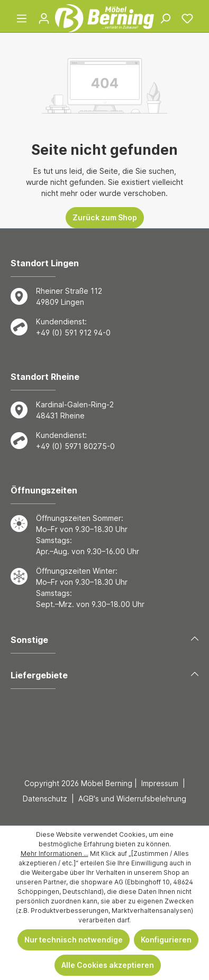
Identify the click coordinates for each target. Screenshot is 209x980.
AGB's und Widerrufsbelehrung (132, 799)
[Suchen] (165, 18)
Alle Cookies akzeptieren (108, 965)
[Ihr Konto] (44, 18)
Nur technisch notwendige (74, 940)
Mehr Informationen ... (54, 853)
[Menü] (22, 18)
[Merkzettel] (187, 18)
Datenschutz (45, 799)
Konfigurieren (166, 940)
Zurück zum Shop (105, 217)
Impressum (160, 783)
